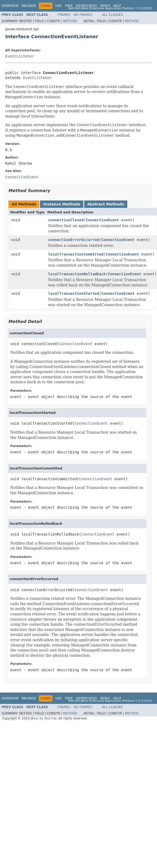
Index (105, 6)
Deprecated (87, 6)
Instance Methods (62, 204)
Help (117, 6)
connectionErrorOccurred (74, 240)
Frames (64, 15)
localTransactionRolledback (77, 274)
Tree (69, 6)
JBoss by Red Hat (44, 718)
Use (58, 6)
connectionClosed (66, 220)
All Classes (112, 15)
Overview (10, 6)
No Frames (83, 15)
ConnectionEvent (102, 220)
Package (29, 6)
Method (70, 21)
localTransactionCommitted (76, 254)
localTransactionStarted (74, 293)
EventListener (20, 56)
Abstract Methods (106, 204)
